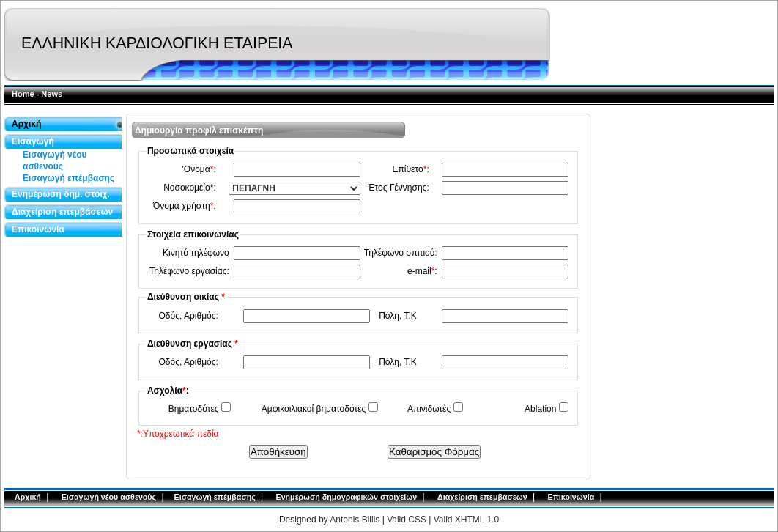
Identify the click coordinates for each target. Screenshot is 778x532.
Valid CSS (408, 520)
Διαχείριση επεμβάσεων (62, 212)
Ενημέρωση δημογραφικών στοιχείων (347, 497)
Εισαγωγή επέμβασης (68, 178)
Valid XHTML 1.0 (466, 520)
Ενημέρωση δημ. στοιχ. (61, 194)
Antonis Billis (355, 520)
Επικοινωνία (38, 229)
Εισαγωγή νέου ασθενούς (55, 160)
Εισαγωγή (33, 141)
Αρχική (26, 124)
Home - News (37, 94)
